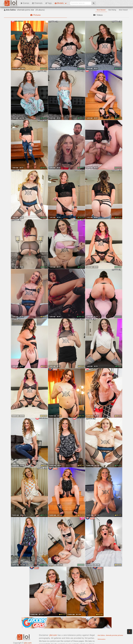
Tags (49, 3)
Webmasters (102, 639)
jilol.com (53, 635)
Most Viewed (123, 10)
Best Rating (112, 10)
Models (59, 3)
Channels (37, 3)
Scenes (25, 3)
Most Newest (101, 10)
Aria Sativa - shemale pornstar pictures (110, 635)
